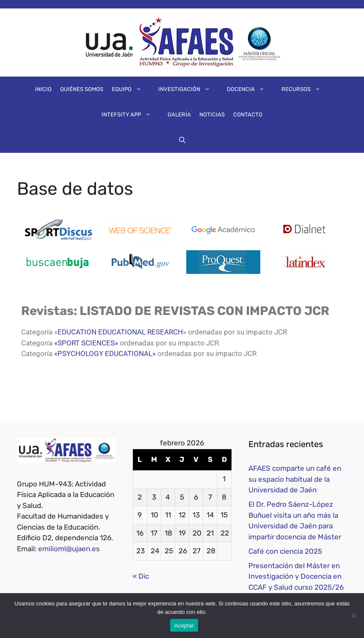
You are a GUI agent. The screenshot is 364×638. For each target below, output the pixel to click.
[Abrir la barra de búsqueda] (182, 140)
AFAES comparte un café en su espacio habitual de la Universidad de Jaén (295, 479)
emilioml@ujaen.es (69, 549)
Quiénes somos (82, 89)
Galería (179, 115)
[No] (353, 616)
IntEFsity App (130, 115)
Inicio (43, 89)
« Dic (141, 576)
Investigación (188, 89)
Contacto (248, 115)
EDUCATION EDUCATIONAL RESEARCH (120, 332)
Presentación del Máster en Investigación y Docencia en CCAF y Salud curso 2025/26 (296, 576)
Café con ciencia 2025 (285, 551)
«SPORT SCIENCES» (86, 343)
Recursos (305, 89)
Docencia (250, 89)
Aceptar (184, 626)
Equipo (131, 89)
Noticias (212, 115)
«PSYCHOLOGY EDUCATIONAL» (105, 354)
